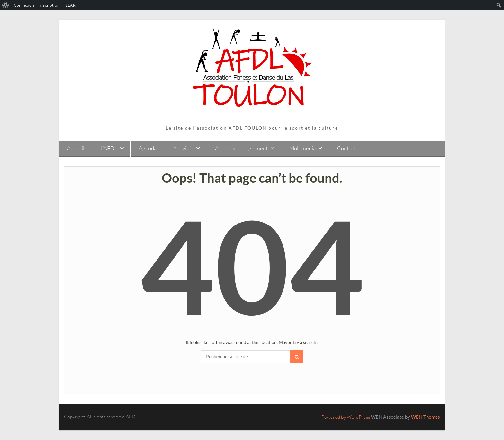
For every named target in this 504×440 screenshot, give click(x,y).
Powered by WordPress (346, 417)
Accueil (76, 148)
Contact (346, 148)
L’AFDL (109, 148)
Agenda (148, 148)
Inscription (49, 5)
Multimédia (302, 148)
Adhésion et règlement (241, 148)
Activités (183, 148)
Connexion (24, 5)
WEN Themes (426, 417)
